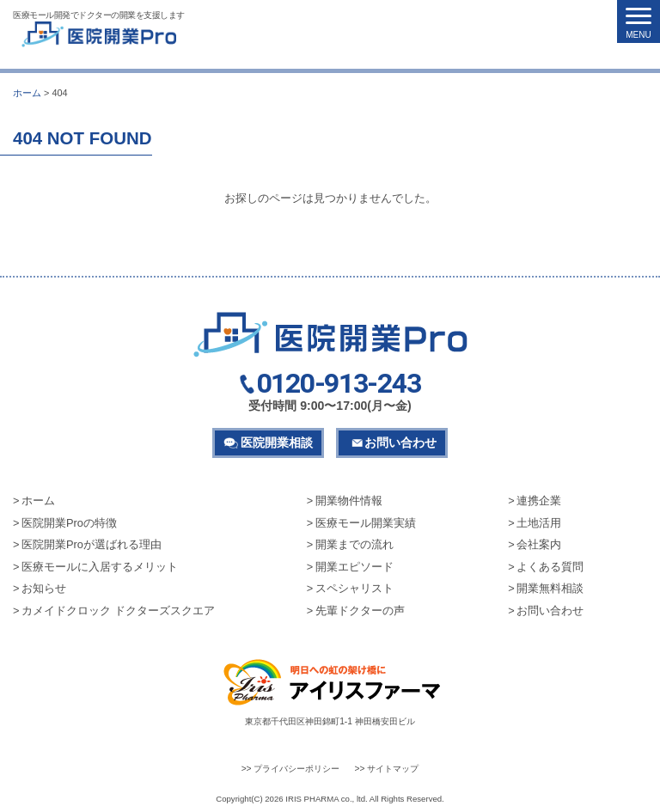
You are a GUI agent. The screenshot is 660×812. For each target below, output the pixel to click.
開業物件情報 (349, 501)
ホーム (38, 501)
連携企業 (539, 501)
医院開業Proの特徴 (69, 523)
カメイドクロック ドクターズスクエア (118, 611)
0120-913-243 (339, 384)
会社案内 (539, 544)
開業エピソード (354, 567)
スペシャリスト (354, 588)
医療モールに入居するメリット (100, 567)
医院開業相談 (277, 443)
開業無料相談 (550, 588)
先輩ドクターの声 (360, 611)
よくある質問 (550, 567)
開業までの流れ (354, 544)
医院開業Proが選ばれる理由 (92, 544)
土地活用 (539, 523)
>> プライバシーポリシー (291, 769)
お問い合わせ (400, 443)
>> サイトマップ (387, 769)
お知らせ (44, 588)
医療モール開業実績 (366, 523)
